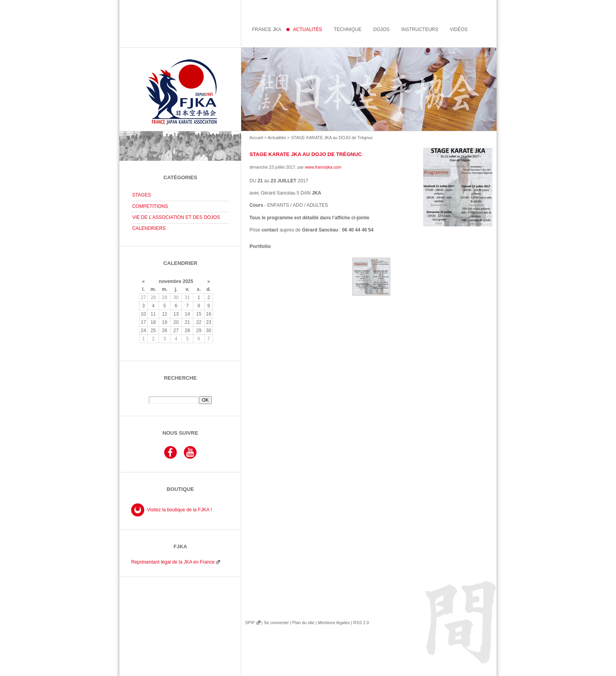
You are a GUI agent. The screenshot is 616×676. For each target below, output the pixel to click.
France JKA (267, 29)
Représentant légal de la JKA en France (173, 562)
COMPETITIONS (150, 206)
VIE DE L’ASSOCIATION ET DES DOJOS (176, 217)
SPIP (250, 623)
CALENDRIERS (149, 228)
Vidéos (459, 29)
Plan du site (303, 623)
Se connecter (276, 623)
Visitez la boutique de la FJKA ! (179, 510)
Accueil (256, 138)
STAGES (141, 195)
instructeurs (420, 29)
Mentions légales (334, 623)
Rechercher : (180, 393)
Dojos (381, 29)
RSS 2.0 (361, 623)
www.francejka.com (323, 167)
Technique (348, 29)
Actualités (277, 138)
